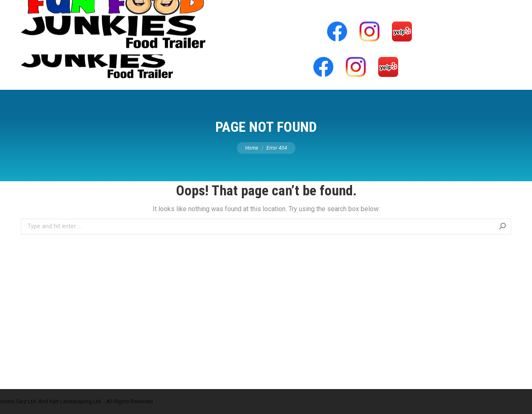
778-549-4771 (406, 7)
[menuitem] (219, 31)
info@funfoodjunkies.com (474, 7)
